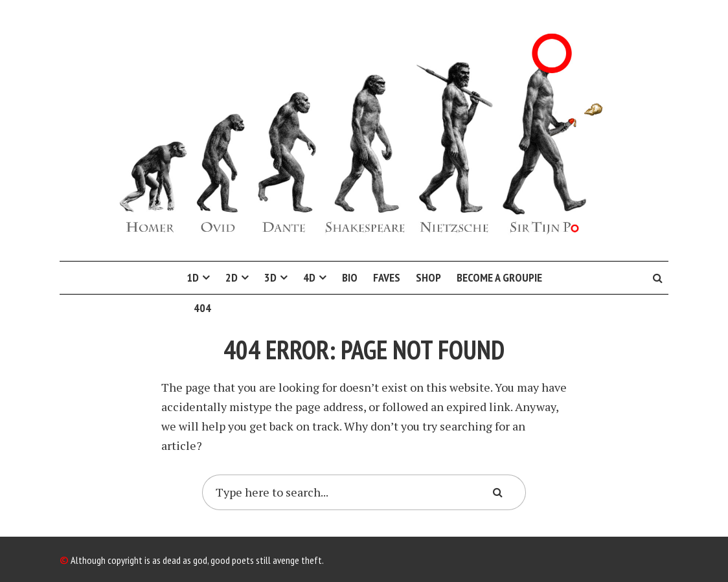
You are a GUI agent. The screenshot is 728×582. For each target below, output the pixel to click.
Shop (428, 277)
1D (193, 277)
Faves (387, 277)
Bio (350, 277)
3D (270, 277)
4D (309, 277)
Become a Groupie (499, 277)
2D (232, 277)
